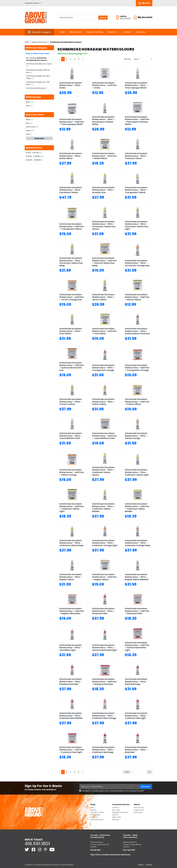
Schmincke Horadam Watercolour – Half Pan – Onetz (104, 85)
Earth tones (31, 127)
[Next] (82, 59)
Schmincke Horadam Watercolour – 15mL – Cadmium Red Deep (103, 750)
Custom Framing (95, 32)
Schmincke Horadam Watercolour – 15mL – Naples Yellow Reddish (137, 577)
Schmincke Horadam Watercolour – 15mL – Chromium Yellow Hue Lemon (104, 225)
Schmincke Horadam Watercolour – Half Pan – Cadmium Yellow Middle (137, 508)
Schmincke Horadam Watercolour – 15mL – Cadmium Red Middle (71, 716)
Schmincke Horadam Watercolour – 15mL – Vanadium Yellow (71, 190)
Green (28, 130)
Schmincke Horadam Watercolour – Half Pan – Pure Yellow (104, 331)
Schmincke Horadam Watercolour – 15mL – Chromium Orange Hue (137, 263)
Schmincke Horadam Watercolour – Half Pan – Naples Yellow (104, 577)
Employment (139, 810)
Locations (140, 32)
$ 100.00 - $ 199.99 (33, 160)
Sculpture (94, 817)
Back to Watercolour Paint (38, 53)
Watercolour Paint (40, 42)
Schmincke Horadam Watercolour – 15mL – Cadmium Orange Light (105, 543)
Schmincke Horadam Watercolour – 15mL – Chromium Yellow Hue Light (136, 225)
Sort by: (128, 59)
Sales (62, 32)
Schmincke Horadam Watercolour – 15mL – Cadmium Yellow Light (137, 472)
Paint (27, 42)
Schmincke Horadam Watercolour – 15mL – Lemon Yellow (103, 297)
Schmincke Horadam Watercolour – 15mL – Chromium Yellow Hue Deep (71, 262)
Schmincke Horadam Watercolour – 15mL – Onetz (71, 85)
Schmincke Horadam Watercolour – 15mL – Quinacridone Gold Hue (137, 331)
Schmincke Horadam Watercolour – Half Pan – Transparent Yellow (72, 226)
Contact (127, 32)
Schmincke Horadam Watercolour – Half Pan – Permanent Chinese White (137, 121)
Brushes (93, 810)
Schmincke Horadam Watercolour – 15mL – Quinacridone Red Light (105, 648)
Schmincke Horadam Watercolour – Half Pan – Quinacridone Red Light (137, 646)
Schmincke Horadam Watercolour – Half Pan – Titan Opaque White (72, 122)
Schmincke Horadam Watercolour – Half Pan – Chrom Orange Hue (72, 297)
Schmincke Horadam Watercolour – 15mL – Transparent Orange (103, 368)
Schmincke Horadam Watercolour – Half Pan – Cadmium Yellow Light (72, 508)
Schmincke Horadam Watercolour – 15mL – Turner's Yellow (71, 402)
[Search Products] (83, 18)
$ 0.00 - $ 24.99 (32, 153)
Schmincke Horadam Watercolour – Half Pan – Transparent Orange (137, 368)
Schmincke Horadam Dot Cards (39, 64)
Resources (138, 812)
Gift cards (116, 810)
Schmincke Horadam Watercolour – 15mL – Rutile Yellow (71, 156)
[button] (33, 3)
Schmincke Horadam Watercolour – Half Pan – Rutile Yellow (104, 156)
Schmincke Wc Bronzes (35, 88)
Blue (28, 123)
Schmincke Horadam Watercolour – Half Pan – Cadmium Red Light (72, 750)
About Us (113, 32)
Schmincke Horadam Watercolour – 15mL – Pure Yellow (71, 331)
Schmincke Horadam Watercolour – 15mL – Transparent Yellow (136, 190)
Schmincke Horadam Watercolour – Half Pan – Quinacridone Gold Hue (72, 366)
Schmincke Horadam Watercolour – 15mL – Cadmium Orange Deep (138, 543)
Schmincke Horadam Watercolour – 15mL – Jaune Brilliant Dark (71, 436)
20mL (28, 106)
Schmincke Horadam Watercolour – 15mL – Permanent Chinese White (103, 121)
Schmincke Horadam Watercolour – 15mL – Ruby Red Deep (136, 682)
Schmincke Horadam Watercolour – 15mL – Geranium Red (103, 611)
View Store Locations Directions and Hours (110, 855)
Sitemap (115, 820)
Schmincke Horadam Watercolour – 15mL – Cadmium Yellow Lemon (103, 471)
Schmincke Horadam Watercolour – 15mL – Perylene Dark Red (71, 682)
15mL (28, 102)
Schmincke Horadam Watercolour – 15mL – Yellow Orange (136, 436)
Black (28, 120)
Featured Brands (97, 820)
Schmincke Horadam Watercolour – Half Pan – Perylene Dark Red (104, 682)
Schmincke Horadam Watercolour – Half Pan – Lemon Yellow (137, 297)
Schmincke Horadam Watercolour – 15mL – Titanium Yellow (136, 156)
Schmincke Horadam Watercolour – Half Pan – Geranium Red (137, 611)
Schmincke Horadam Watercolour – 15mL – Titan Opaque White (136, 85)
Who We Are (139, 808)
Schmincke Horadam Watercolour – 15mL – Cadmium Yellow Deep (71, 543)
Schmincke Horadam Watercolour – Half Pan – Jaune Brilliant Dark (104, 436)
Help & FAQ (116, 817)
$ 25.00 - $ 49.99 (33, 156)
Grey (28, 134)
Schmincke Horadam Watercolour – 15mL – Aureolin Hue (103, 190)
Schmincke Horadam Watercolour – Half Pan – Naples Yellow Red (72, 611)
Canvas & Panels (97, 812)
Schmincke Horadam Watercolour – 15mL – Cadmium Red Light (136, 716)
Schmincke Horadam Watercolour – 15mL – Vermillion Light (71, 648)
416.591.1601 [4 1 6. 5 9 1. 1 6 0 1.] (37, 844)
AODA (141, 865)
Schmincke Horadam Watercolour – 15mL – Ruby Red (136, 750)
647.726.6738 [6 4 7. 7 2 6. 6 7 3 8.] (129, 850)
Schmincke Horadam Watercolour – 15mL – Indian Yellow (103, 402)
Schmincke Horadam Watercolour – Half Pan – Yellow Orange (72, 472)
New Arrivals (76, 32)
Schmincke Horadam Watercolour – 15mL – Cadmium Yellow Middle (103, 508)
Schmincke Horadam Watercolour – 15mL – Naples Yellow (71, 577)
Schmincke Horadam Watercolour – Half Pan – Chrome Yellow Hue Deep (104, 262)
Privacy (149, 865)
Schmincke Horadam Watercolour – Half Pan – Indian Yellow (137, 402)
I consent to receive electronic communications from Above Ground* (113, 791)
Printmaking (95, 815)
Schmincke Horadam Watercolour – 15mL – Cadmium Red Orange (104, 716)
